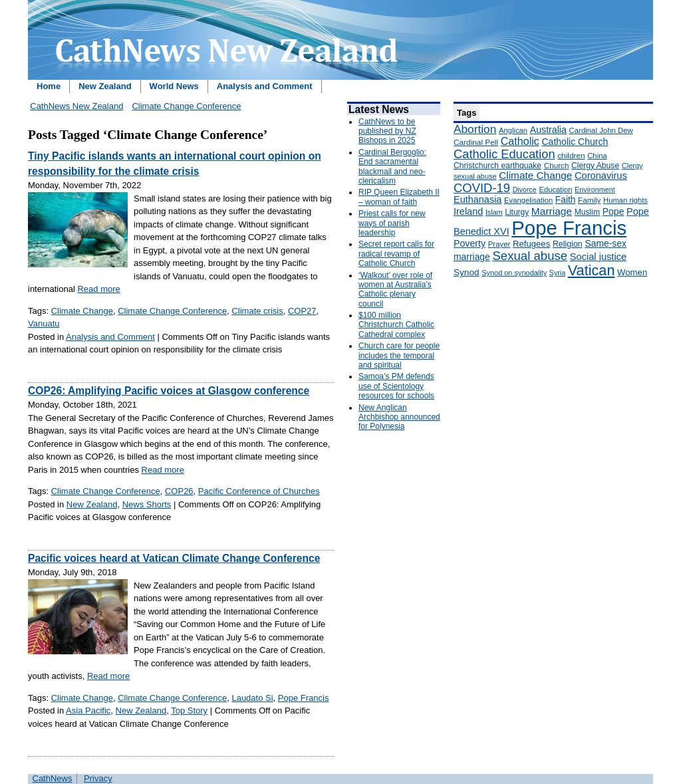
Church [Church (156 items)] (557, 165)
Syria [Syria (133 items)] (557, 273)
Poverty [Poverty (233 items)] (470, 243)
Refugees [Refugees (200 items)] (531, 244)
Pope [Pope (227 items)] (613, 211)
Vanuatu (44, 324)
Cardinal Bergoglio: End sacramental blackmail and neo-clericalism (392, 167)
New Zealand (105, 86)
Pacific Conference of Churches (259, 491)
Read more (98, 289)
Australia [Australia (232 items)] (548, 130)
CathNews (53, 778)
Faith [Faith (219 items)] (566, 200)
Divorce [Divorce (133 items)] (525, 190)
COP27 (302, 311)
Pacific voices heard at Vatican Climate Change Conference (174, 558)
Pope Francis (304, 698)
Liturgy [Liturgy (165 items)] (517, 212)
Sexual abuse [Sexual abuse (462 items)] (530, 256)
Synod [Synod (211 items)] (467, 272)
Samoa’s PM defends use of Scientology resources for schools (396, 386)
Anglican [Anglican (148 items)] (513, 130)
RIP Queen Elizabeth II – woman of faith (399, 197)
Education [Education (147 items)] (555, 190)
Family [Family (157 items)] (589, 200)
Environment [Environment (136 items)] (595, 190)
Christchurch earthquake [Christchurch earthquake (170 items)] (497, 166)
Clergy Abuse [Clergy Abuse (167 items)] (595, 166)
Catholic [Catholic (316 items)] (520, 141)
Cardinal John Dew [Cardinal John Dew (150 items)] (601, 130)
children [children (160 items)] (571, 156)
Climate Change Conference (186, 106)
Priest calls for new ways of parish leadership (392, 223)
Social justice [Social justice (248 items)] (598, 257)
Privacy (98, 778)
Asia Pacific (88, 711)
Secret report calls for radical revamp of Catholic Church (396, 254)
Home (49, 86)
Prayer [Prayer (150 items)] (499, 244)
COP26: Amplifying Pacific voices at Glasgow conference (169, 391)
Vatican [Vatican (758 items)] (592, 270)
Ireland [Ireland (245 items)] (468, 211)
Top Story (189, 711)
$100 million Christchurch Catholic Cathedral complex (396, 325)
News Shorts (147, 504)
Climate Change (82, 311)
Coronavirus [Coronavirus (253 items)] (601, 176)
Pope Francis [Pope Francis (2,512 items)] (569, 228)
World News (174, 86)
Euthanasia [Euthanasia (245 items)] (477, 199)
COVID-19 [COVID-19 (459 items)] (482, 188)
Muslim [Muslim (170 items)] (587, 212)
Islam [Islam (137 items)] (494, 212)
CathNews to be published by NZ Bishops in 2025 (387, 131)
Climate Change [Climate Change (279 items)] (535, 175)
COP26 (179, 491)
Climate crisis (257, 311)
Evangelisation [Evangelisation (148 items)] (528, 200)
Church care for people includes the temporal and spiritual (399, 355)
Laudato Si (252, 698)
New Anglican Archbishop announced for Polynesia (399, 417)
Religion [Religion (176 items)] (568, 244)
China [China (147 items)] (597, 156)
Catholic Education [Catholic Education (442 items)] (504, 154)
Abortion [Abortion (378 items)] (475, 129)
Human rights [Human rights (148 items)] (625, 200)
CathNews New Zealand (76, 106)
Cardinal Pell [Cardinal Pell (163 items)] (476, 142)
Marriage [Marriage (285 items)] (552, 211)
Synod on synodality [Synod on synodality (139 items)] (514, 273)
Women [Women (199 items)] (632, 272)
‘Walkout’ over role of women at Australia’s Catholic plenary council (395, 290)
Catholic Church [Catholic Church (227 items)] (575, 142)
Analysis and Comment (265, 86)
